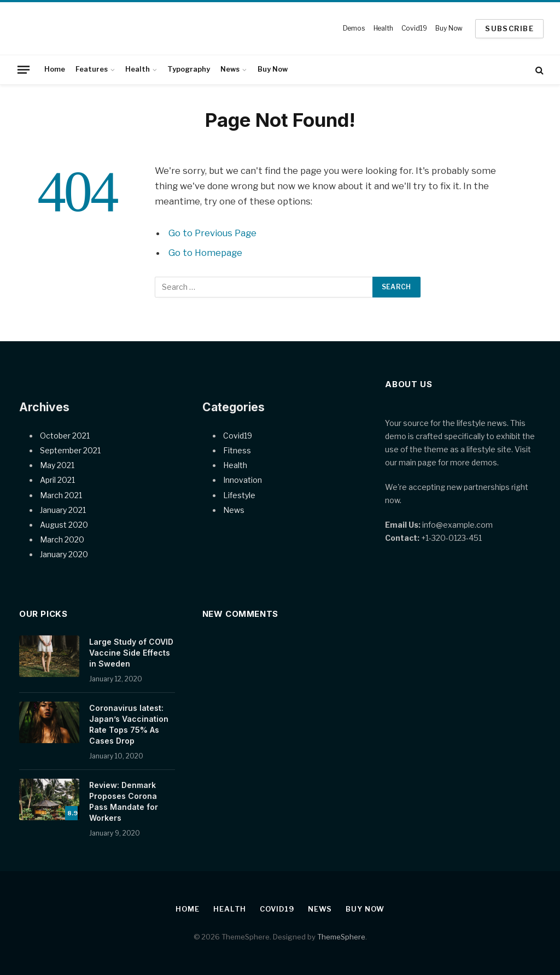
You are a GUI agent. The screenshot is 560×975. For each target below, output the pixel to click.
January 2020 (64, 554)
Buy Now (449, 28)
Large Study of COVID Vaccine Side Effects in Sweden (131, 653)
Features (92, 69)
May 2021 (57, 465)
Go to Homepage (205, 253)
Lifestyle (239, 495)
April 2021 (57, 480)
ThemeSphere (341, 937)
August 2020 (64, 525)
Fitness (237, 450)
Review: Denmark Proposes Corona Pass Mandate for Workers (124, 801)
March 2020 (62, 539)
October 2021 (65, 436)
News (230, 69)
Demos (354, 28)
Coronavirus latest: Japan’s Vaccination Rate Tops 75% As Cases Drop (129, 724)
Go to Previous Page (212, 233)
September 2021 (70, 450)
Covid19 (414, 28)
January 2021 (63, 510)
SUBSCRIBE (509, 28)
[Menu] (24, 69)
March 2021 (61, 495)
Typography (189, 69)
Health (383, 28)
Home (55, 69)
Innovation (243, 480)
